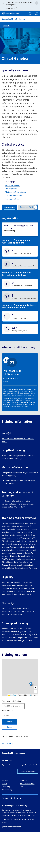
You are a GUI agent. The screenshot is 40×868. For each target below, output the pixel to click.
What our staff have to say (15, 192)
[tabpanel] (20, 290)
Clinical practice (11, 189)
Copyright (5, 814)
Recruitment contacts (28, 805)
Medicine (6, 25)
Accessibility (6, 820)
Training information (13, 195)
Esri (29, 729)
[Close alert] (37, 3)
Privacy (4, 817)
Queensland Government (11, 860)
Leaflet (12, 729)
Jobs (22, 820)
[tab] (9, 207)
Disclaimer (24, 814)
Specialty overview (12, 185)
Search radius (8, 744)
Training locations (12, 199)
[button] (31, 718)
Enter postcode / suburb (12, 735)
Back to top (6, 777)
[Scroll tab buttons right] (36, 207)
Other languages (7, 823)
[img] (20, 251)
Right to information (27, 817)
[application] (20, 711)
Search (10, 755)
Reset (9, 761)
